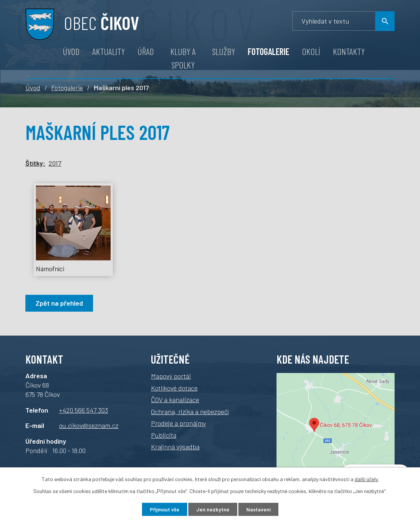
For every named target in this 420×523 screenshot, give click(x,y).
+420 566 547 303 (84, 410)
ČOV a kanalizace (175, 400)
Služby (224, 51)
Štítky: (35, 163)
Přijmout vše (165, 509)
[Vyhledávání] (343, 21)
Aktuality (109, 51)
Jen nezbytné (213, 509)
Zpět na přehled (59, 303)
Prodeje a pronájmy (178, 423)
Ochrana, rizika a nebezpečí (190, 412)
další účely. (367, 479)
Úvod (71, 51)
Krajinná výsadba (175, 447)
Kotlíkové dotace (174, 388)
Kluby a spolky (183, 58)
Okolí (311, 51)
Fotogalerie (268, 51)
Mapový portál (171, 376)
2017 (55, 163)
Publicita (164, 435)
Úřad (146, 51)
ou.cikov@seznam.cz (89, 425)
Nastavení (258, 509)
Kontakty (349, 51)
